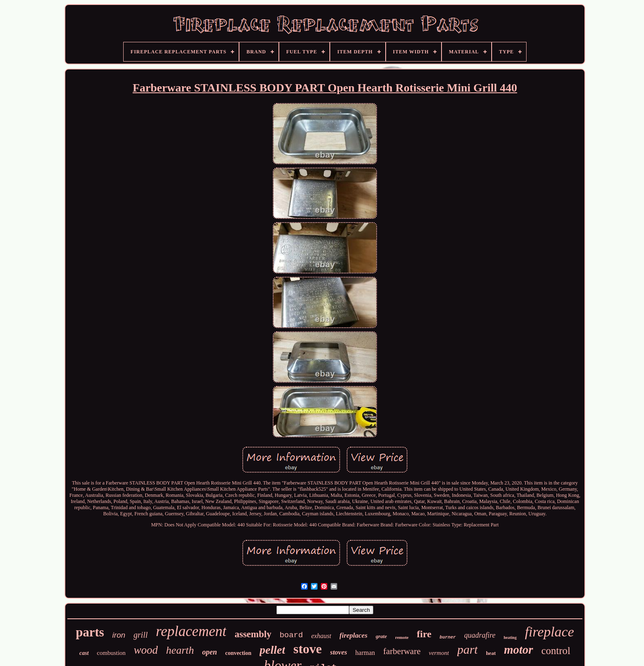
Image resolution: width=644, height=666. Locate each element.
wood (146, 650)
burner (448, 637)
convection (238, 653)
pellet (272, 650)
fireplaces (354, 635)
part (467, 649)
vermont (439, 653)
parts (90, 632)
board (291, 635)
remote (402, 637)
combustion (111, 653)
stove (307, 649)
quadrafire (480, 635)
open (209, 652)
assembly (253, 634)
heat (491, 653)
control (556, 651)
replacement (191, 631)
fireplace (550, 632)
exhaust (321, 636)
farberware (402, 651)
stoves (339, 652)
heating (510, 637)
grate (381, 636)
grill (140, 635)
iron (119, 635)
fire (424, 634)
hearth (180, 650)
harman (365, 653)
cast (84, 653)
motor (519, 650)
